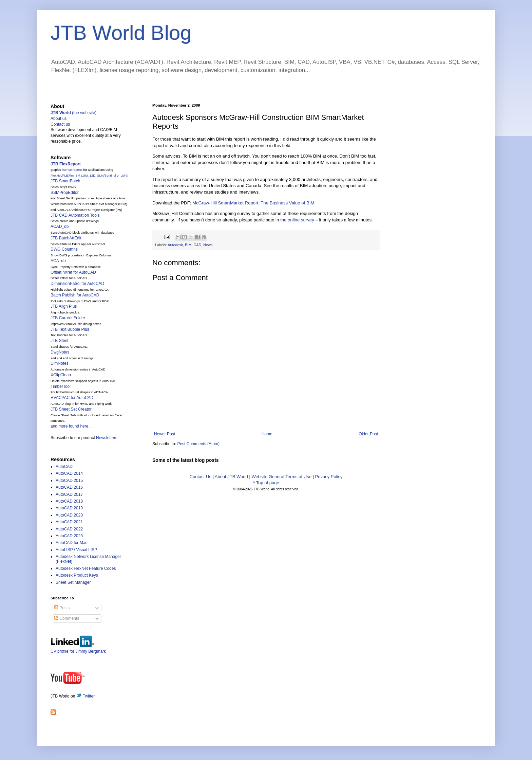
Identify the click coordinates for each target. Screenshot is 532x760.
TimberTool (61, 386)
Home (267, 434)
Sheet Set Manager (73, 582)
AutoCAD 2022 (69, 529)
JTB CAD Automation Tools (75, 215)
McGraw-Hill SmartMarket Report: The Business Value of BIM (253, 203)
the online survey (297, 220)
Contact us (60, 124)
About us (59, 119)
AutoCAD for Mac (71, 543)
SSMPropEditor (65, 193)
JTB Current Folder (68, 318)
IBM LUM (81, 176)
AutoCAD (64, 467)
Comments (67, 618)
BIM (188, 245)
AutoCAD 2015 (69, 481)
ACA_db (58, 261)
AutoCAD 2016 (69, 487)
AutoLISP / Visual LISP (76, 550)
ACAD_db (60, 227)
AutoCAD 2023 (69, 536)
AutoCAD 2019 (69, 508)
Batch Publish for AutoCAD (75, 295)
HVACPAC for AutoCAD (72, 398)
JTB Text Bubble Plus (70, 329)
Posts (62, 608)
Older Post (368, 434)
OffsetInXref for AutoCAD (73, 272)
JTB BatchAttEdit (66, 238)
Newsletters (107, 438)
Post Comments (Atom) (198, 444)
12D (92, 176)
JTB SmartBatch (65, 181)
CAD (197, 245)
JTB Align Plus (64, 306)
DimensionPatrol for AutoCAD (77, 284)
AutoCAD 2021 (69, 522)
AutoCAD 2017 (69, 494)
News (208, 245)
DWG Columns (64, 249)
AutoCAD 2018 (69, 501)
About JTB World (231, 477)
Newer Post (165, 434)
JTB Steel (59, 341)
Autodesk (175, 245)
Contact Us (201, 477)
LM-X (124, 176)
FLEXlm (68, 176)
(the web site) (73, 113)
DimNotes (60, 363)
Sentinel (110, 176)
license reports (72, 170)
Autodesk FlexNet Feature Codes (86, 568)
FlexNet (56, 176)
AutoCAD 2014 (69, 473)
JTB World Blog (121, 33)
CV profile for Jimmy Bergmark (78, 649)
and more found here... (71, 426)
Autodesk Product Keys (77, 575)
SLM (100, 176)
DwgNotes (60, 352)
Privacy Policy (329, 477)
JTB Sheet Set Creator (71, 409)
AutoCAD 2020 (69, 515)
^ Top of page (266, 483)
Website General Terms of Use (281, 477)
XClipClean (61, 375)
